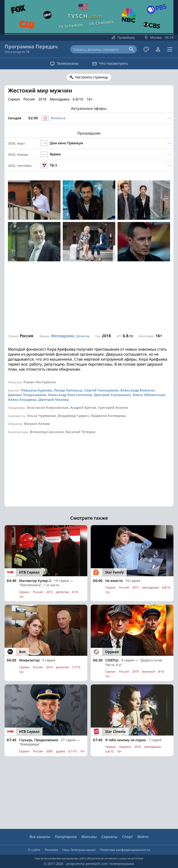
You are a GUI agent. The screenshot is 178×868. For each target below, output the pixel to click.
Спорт (128, 837)
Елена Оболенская (149, 395)
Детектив (83, 336)
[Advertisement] (89, 298)
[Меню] (169, 118)
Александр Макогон (138, 390)
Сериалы (109, 837)
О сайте (34, 850)
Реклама (51, 850)
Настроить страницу (92, 77)
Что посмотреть (110, 63)
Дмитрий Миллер (54, 399)
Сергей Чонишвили (101, 390)
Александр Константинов (70, 395)
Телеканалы (64, 63)
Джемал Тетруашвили (27, 395)
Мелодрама (63, 336)
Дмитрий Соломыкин (112, 395)
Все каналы (40, 837)
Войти (143, 837)
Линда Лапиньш (68, 390)
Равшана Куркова (37, 390)
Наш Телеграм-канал (79, 850)
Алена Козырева (22, 399)
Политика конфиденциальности (125, 850)
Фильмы (89, 837)
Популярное (66, 837)
